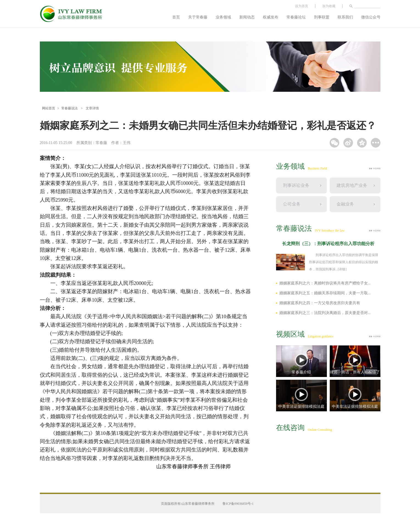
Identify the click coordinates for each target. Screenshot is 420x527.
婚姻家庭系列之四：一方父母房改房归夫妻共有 (320, 303)
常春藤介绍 (301, 372)
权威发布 (271, 17)
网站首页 (49, 108)
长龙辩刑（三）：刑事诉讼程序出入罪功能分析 (328, 244)
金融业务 (345, 204)
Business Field (318, 168)
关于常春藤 (198, 17)
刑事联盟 (322, 17)
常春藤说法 (69, 108)
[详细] (342, 269)
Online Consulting (320, 430)
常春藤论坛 (296, 17)
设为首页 (302, 6)
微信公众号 (371, 17)
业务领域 (223, 17)
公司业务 (292, 204)
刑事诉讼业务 (296, 185)
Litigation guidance (321, 336)
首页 (176, 17)
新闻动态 (247, 17)
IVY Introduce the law (330, 231)
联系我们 (345, 17)
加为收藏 (329, 6)
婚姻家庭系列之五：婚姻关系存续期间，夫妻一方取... (325, 293)
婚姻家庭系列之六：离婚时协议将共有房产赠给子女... (325, 283)
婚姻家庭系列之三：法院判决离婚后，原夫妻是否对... (325, 313)
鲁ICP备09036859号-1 (238, 504)
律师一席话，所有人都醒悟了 (355, 372)
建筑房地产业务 (352, 185)
